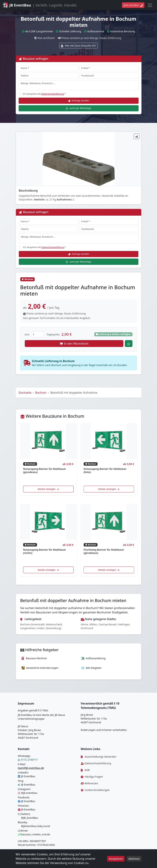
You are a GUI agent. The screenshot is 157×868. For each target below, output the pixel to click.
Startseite (25, 393)
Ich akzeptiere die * (44, 94)
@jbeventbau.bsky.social (34, 826)
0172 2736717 (28, 760)
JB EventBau (27, 776)
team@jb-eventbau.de (31, 768)
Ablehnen (134, 859)
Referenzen (89, 783)
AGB (85, 770)
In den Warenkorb (74, 344)
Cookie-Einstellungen (95, 790)
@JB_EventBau (28, 818)
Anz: (27, 334)
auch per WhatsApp (78, 108)
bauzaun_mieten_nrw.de (34, 834)
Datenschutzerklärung (53, 94)
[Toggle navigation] (150, 5)
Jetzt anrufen (133, 5)
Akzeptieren (116, 859)
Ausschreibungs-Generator (99, 757)
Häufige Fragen (92, 777)
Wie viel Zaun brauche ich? (78, 46)
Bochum (41, 393)
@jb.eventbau (28, 793)
